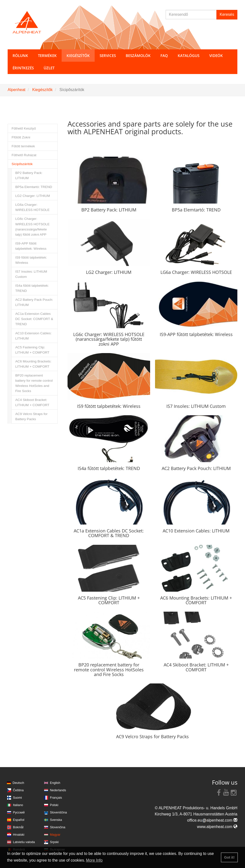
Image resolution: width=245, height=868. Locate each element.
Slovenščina (58, 812)
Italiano (18, 805)
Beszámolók (138, 56)
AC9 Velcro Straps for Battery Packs (31, 416)
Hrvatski (18, 835)
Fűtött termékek (23, 146)
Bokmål (18, 827)
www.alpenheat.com (217, 827)
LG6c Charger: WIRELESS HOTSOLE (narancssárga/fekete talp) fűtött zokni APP (32, 226)
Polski (54, 805)
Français (56, 798)
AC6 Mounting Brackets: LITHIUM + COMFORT (33, 364)
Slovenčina (58, 827)
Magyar (55, 835)
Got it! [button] (229, 857)
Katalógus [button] (189, 56)
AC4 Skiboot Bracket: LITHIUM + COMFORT (32, 402)
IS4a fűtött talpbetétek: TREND (32, 288)
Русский (19, 812)
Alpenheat (17, 90)
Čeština (18, 790)
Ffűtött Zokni (21, 137)
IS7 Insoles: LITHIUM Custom (31, 274)
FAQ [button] (164, 56)
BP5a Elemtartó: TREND (34, 187)
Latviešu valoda (24, 842)
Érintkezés (23, 68)
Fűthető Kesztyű (24, 128)
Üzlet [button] (49, 68)
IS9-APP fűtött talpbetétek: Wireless (31, 246)
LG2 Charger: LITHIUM (33, 196)
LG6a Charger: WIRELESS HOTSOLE (32, 207)
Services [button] (108, 56)
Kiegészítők (43, 90)
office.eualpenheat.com (212, 820)
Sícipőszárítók (22, 164)
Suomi (17, 798)
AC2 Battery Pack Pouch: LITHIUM (34, 302)
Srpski (54, 842)
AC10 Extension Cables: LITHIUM (33, 336)
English (55, 783)
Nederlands (58, 790)
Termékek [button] (47, 56)
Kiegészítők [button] (78, 56)
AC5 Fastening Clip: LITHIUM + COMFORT (32, 350)
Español (18, 820)
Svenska (56, 820)
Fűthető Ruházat (24, 155)
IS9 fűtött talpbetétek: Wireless (31, 260)
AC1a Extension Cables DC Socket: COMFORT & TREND (34, 319)
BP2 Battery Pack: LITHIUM (29, 175)
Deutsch (18, 783)
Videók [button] (216, 56)
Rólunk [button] (20, 56)
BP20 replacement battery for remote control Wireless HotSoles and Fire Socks (34, 383)
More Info (94, 860)
